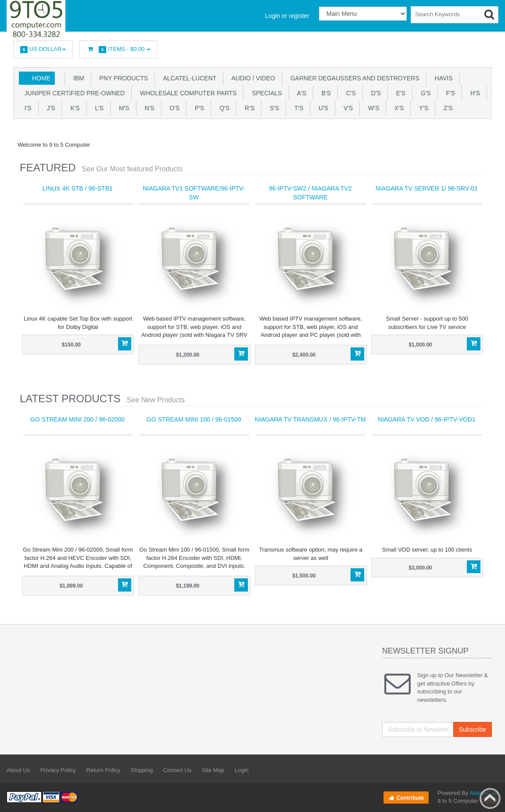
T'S (297, 108)
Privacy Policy (58, 770)
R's (248, 108)
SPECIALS (265, 93)
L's (98, 108)
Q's (223, 108)
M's (122, 108)
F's (449, 93)
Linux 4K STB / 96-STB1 (77, 188)
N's (148, 108)
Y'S (422, 108)
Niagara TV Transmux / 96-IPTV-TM (310, 419)
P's (198, 108)
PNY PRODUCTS (122, 78)
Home (41, 78)
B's (324, 93)
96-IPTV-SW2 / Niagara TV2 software (310, 193)
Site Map (213, 770)
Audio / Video (252, 78)
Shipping (142, 770)
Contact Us (177, 770)
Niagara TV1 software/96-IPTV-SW (194, 193)
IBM (77, 78)
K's (73, 108)
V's (346, 108)
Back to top (490, 798)
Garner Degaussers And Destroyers (353, 78)
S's (273, 108)
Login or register (287, 16)
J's (49, 108)
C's (349, 93)
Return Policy (103, 770)
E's (399, 93)
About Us (18, 770)
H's (473, 93)
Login (242, 770)
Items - (118, 49)
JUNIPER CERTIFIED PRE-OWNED (73, 93)
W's (372, 108)
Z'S (446, 108)
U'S (322, 108)
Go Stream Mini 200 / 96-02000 (78, 419)
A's (300, 93)
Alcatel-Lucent (188, 78)
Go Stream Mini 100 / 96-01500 (194, 419)
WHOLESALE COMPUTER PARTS (186, 93)
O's (173, 108)
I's (26, 108)
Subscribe (473, 729)
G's (424, 93)
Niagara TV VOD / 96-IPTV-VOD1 (427, 419)
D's (374, 93)
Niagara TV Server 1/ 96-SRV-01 (427, 188)
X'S (397, 108)
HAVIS (442, 78)
